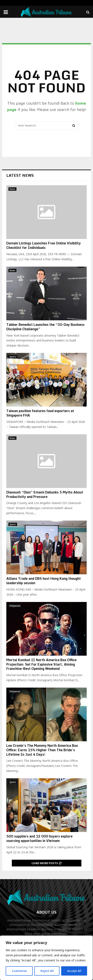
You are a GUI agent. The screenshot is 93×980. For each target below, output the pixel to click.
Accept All (74, 971)
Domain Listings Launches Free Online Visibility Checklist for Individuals (44, 245)
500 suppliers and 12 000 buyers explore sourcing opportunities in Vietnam (39, 838)
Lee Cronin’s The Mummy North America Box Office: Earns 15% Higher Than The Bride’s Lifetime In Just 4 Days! (42, 750)
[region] (46, 958)
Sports (13, 357)
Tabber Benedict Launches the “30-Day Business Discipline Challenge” (45, 327)
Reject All (47, 971)
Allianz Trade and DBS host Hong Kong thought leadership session (44, 581)
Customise (19, 971)
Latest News (20, 175)
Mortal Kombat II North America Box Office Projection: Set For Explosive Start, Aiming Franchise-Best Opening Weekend (41, 664)
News (12, 189)
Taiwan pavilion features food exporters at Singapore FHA (40, 413)
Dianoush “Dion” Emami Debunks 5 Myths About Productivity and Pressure (45, 494)
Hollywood (15, 606)
